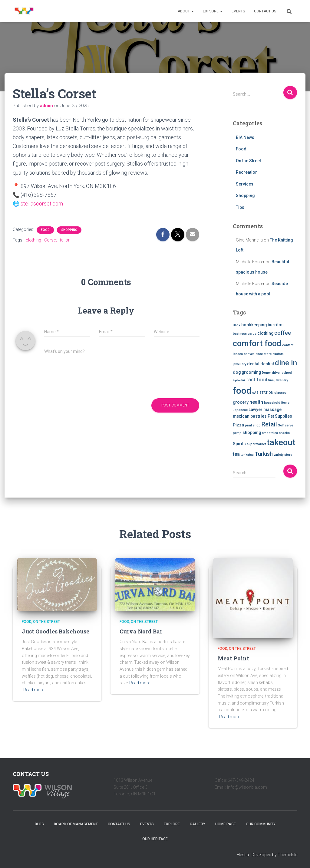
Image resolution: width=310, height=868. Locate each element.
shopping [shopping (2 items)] (252, 432)
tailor (65, 240)
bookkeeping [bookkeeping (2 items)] (254, 325)
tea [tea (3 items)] (236, 454)
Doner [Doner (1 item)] (266, 373)
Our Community (261, 824)
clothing (33, 240)
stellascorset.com (42, 204)
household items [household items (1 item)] (277, 403)
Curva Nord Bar (141, 631)
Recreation (247, 172)
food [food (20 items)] (242, 391)
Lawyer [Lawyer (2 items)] (256, 409)
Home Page (226, 824)
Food (45, 230)
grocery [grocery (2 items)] (241, 402)
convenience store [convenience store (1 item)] (258, 354)
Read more (34, 690)
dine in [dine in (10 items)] (286, 363)
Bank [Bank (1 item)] (237, 325)
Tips (240, 207)
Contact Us (265, 11)
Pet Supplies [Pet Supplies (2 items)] (280, 416)
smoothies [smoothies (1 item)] (270, 433)
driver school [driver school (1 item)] (282, 373)
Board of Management (76, 824)
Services (245, 184)
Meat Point (233, 658)
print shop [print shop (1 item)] (253, 425)
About (186, 11)
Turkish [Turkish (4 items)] (264, 454)
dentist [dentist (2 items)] (267, 364)
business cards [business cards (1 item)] (245, 334)
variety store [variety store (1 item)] (283, 455)
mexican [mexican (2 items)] (241, 416)
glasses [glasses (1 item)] (280, 393)
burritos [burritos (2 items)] (276, 325)
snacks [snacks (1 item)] (284, 433)
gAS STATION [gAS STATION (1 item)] (263, 393)
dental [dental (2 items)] (253, 364)
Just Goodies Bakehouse (56, 631)
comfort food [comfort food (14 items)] (257, 344)
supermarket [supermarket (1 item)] (256, 444)
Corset (51, 240)
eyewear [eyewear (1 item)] (239, 380)
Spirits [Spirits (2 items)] (239, 444)
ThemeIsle (287, 855)
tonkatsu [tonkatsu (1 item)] (247, 455)
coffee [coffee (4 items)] (283, 333)
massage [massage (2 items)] (272, 409)
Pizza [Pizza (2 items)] (238, 425)
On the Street (248, 161)
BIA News (245, 137)
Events (238, 11)
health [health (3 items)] (256, 402)
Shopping (69, 230)
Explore (213, 11)
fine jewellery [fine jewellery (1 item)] (278, 380)
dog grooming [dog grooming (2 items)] (247, 372)
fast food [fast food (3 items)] (257, 380)
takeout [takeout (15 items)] (281, 442)
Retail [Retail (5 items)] (269, 424)
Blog (39, 824)
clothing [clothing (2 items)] (265, 333)
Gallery (198, 824)
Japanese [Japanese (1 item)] (240, 410)
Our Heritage (155, 839)
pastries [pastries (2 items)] (259, 416)
